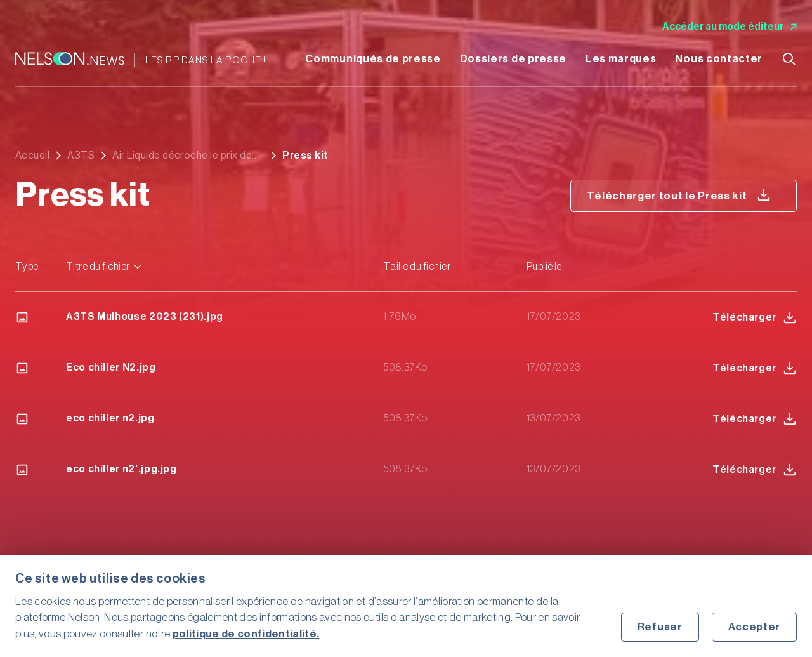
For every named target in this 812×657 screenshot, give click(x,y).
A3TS (81, 156)
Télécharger (755, 317)
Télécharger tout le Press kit (679, 195)
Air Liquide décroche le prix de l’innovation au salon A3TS (182, 156)
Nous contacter (719, 59)
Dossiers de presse (513, 59)
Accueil (32, 156)
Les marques (621, 59)
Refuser (660, 627)
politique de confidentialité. (246, 634)
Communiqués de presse (373, 59)
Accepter (754, 627)
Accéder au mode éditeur (730, 27)
